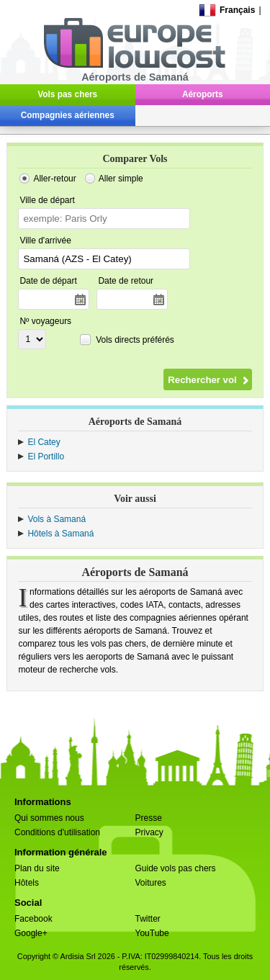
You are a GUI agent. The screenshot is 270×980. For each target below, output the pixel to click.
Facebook (33, 919)
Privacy (149, 832)
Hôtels (27, 883)
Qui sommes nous (49, 818)
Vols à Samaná (57, 519)
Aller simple (121, 179)
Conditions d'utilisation (57, 832)
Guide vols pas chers (176, 868)
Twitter (148, 919)
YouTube (152, 933)
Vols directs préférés (135, 340)
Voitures (151, 883)
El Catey (44, 442)
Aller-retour (54, 179)
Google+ (31, 933)
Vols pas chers (67, 94)
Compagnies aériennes (68, 115)
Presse (149, 818)
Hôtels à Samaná (60, 534)
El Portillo (46, 457)
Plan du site (37, 868)
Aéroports (203, 94)
